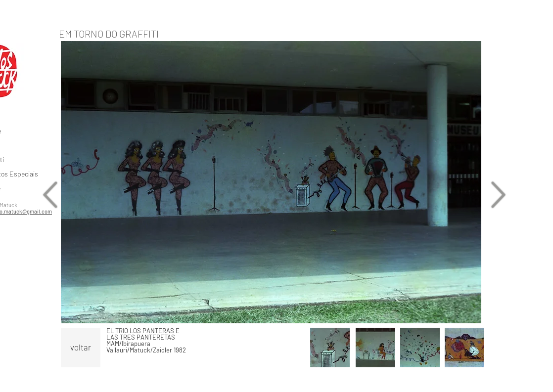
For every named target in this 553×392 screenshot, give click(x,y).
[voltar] (81, 348)
